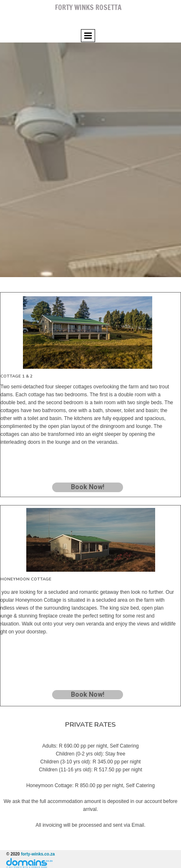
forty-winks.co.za (38, 854)
